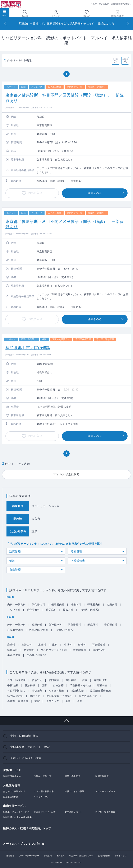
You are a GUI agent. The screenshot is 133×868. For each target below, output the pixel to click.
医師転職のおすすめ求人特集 (17, 817)
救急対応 (37, 680)
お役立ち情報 (12, 785)
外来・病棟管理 (17, 680)
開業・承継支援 (72, 776)
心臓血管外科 (15, 630)
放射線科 (29, 650)
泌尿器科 (13, 650)
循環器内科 (58, 605)
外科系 (10, 617)
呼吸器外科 (111, 625)
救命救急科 (80, 650)
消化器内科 (39, 605)
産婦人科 (27, 645)
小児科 (68, 645)
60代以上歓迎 (15, 696)
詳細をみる (95, 193)
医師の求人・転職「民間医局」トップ (27, 828)
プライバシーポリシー (29, 856)
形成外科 (93, 625)
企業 (80, 701)
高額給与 (37, 691)
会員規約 (48, 856)
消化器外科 (75, 625)
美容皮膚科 (14, 655)
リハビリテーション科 (54, 650)
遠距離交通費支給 (101, 691)
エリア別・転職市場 (44, 791)
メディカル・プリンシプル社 (22, 844)
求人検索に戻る (70, 474)
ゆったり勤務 (57, 691)
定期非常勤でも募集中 (59, 696)
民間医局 (12, 4)
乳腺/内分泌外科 (39, 630)
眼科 (55, 645)
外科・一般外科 (17, 625)
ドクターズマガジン (105, 791)
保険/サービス (12, 770)
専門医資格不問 (88, 696)
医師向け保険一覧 (43, 776)
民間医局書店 (102, 776)
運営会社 (10, 856)
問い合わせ (104, 4)
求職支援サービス (14, 806)
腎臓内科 (68, 610)
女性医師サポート (73, 812)
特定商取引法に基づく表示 (81, 856)
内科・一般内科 (17, 605)
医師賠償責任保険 (12, 776)
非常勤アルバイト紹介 (45, 812)
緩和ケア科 (99, 650)
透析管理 (77, 551)
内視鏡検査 (78, 561)
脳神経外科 (55, 625)
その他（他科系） (37, 655)
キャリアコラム (42, 797)
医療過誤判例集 (11, 797)
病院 (37, 701)
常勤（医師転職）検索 (24, 736)
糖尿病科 (51, 610)
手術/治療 (13, 685)
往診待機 (30, 685)
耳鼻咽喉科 (99, 645)
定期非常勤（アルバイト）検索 (30, 747)
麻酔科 (11, 645)
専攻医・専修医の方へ (106, 812)
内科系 (10, 597)
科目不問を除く (17, 691)
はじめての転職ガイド (14, 791)
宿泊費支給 (77, 691)
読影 (44, 685)
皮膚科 (42, 645)
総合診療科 (33, 610)
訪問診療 (15, 551)
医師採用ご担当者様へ (121, 4)
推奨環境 (61, 856)
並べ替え (116, 59)
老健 (68, 701)
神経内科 (76, 605)
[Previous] (5, 24)
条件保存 (125, 59)
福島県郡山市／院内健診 (28, 348)
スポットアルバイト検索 (26, 758)
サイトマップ (121, 856)
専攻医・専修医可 (18, 701)
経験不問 (35, 696)
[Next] (128, 24)
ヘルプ (94, 4)
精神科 (82, 645)
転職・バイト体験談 (75, 791)
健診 (12, 561)
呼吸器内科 (94, 605)
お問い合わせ (104, 856)
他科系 (10, 637)
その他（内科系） (90, 610)
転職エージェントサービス (16, 812)
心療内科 (112, 605)
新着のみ (102, 685)
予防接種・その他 (80, 685)
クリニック (53, 701)
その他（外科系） (65, 630)
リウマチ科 (14, 610)
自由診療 (15, 570)
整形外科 (37, 625)
